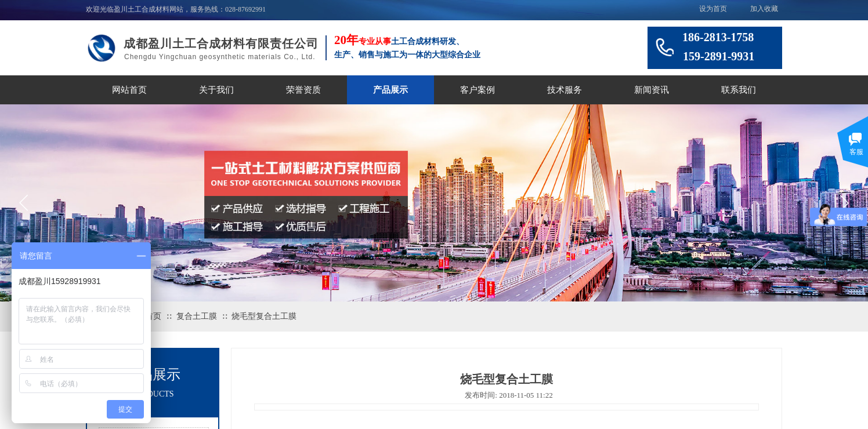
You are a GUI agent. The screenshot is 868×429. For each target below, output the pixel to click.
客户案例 (478, 90)
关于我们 (216, 90)
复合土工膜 (197, 316)
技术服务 (565, 90)
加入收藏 (764, 9)
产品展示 (390, 90)
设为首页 (713, 9)
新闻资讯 (652, 90)
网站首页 (129, 90)
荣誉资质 (303, 90)
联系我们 (739, 90)
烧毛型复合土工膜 (264, 316)
